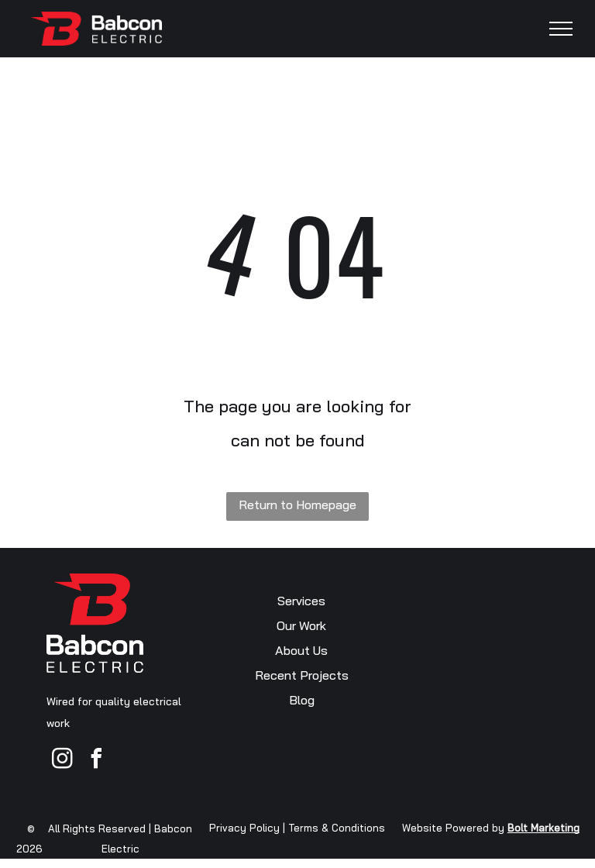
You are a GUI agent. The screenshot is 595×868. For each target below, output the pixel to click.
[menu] (561, 29)
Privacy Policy (244, 828)
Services (301, 601)
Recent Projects (302, 675)
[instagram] (62, 761)
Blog (302, 700)
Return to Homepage (297, 505)
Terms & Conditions (337, 828)
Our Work (301, 625)
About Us (301, 650)
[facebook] (96, 761)
